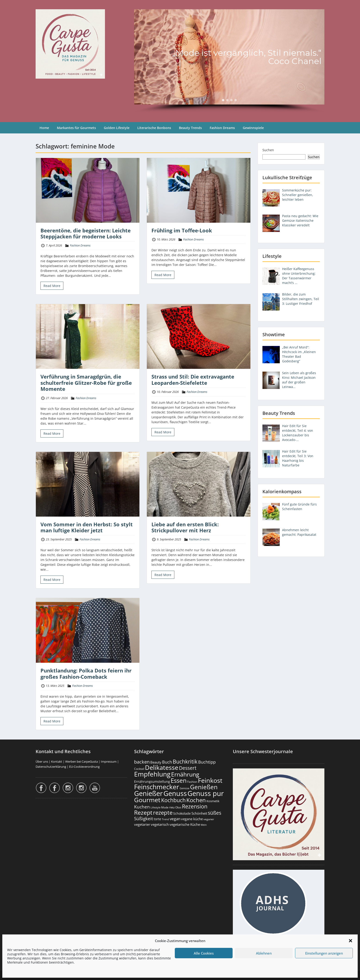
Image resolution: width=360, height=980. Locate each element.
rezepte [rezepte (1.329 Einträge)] (163, 812)
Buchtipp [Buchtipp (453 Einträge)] (207, 762)
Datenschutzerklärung (51, 767)
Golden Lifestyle (117, 128)
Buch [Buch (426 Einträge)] (167, 762)
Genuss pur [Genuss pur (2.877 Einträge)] (206, 793)
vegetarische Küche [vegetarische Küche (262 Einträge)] (185, 824)
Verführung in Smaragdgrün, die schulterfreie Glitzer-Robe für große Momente (86, 383)
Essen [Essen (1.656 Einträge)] (179, 780)
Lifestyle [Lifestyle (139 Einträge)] (155, 807)
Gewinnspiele (253, 128)
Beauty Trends (190, 128)
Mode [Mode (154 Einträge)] (165, 807)
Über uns (42, 761)
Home (44, 128)
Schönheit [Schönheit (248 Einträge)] (199, 813)
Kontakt (57, 761)
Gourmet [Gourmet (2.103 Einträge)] (147, 800)
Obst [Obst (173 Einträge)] (178, 807)
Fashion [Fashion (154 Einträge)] (192, 782)
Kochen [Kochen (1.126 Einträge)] (196, 800)
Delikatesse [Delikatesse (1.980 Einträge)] (162, 767)
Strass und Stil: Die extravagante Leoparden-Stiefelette (193, 379)
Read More (52, 286)
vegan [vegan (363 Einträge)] (175, 819)
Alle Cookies (204, 953)
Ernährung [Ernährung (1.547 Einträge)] (185, 774)
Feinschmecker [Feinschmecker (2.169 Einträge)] (157, 787)
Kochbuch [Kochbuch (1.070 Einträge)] (173, 800)
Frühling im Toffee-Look (182, 230)
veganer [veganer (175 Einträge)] (209, 819)
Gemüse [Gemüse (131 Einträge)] (185, 788)
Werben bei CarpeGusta (82, 761)
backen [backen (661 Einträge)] (142, 762)
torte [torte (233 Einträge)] (157, 819)
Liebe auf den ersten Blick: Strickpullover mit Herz (185, 527)
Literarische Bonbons (154, 128)
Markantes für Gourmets (76, 128)
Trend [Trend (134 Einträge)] (165, 819)
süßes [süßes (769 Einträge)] (215, 813)
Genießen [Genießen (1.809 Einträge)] (204, 787)
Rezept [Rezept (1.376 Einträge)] (143, 812)
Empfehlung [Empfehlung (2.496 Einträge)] (152, 774)
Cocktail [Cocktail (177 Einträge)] (139, 769)
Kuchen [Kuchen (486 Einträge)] (142, 807)
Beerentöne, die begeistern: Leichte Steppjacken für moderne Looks (86, 233)
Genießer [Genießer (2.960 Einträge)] (148, 793)
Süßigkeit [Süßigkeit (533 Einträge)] (144, 819)
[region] (229, 61)
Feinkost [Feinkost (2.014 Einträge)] (210, 780)
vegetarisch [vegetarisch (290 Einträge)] (160, 824)
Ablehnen (264, 953)
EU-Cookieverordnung (84, 767)
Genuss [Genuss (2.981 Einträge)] (175, 793)
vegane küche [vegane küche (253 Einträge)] (192, 819)
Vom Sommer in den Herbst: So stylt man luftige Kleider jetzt (87, 527)
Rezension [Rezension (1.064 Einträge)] (195, 806)
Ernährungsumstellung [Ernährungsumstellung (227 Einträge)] (152, 781)
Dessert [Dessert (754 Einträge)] (188, 768)
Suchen (268, 150)
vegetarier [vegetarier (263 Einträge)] (142, 824)
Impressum (109, 761)
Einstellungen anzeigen (324, 953)
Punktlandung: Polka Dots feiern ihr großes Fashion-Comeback (86, 673)
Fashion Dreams (222, 128)
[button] (351, 941)
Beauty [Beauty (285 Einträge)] (156, 762)
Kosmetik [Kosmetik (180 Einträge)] (213, 801)
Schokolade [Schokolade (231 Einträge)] (182, 813)
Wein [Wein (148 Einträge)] (204, 825)
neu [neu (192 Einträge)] (172, 807)
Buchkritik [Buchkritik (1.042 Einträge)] (185, 761)
